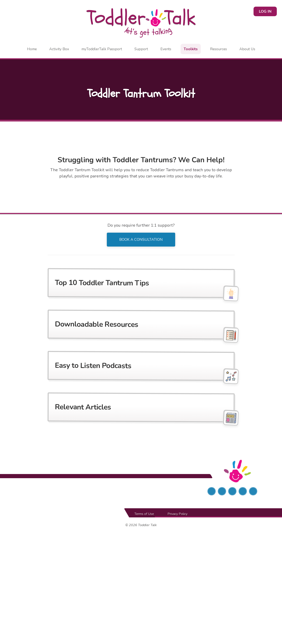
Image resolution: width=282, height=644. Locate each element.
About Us (247, 49)
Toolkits (191, 49)
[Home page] (141, 23)
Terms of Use (144, 514)
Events (166, 49)
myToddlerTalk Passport (102, 49)
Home (32, 49)
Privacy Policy (177, 514)
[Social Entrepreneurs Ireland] (50, 491)
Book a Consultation (141, 240)
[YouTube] (253, 491)
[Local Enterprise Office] (141, 491)
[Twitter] (222, 491)
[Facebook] (212, 491)
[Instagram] (232, 491)
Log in (265, 11)
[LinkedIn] (243, 491)
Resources (219, 49)
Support (141, 49)
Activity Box (59, 49)
